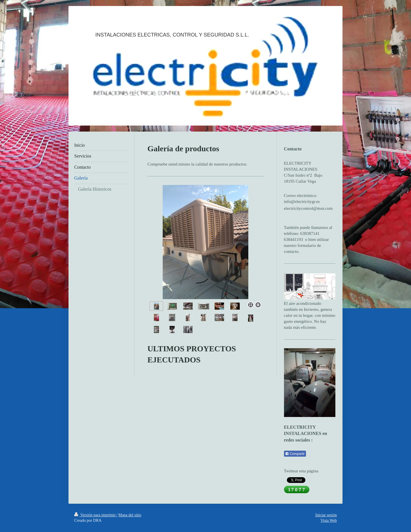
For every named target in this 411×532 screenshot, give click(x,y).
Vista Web (329, 520)
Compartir (295, 454)
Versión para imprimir (95, 515)
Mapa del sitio (130, 515)
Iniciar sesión (326, 515)
